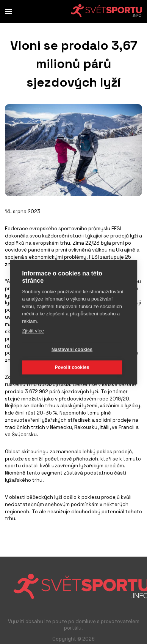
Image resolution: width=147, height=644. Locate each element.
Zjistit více (33, 331)
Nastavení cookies (72, 350)
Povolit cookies (72, 367)
